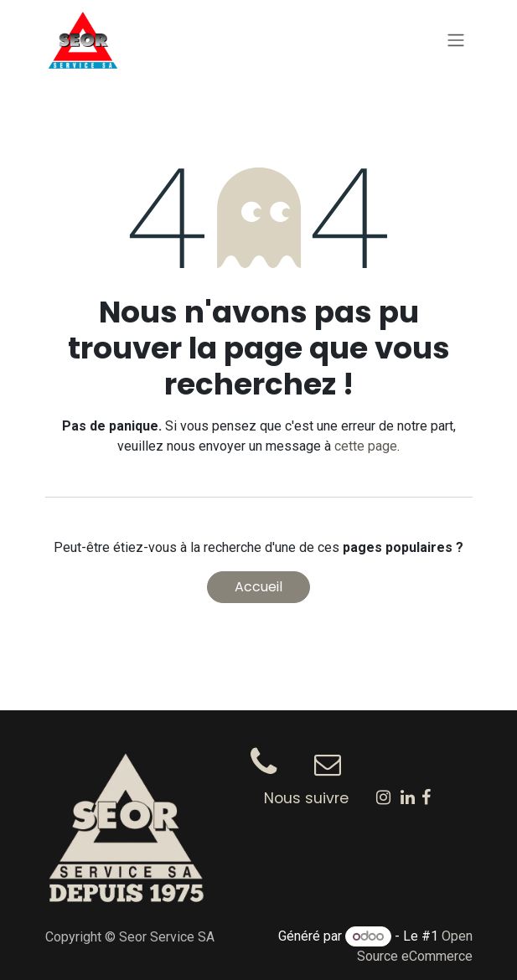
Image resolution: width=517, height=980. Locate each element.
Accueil (258, 587)
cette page (366, 446)
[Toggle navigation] (456, 41)
